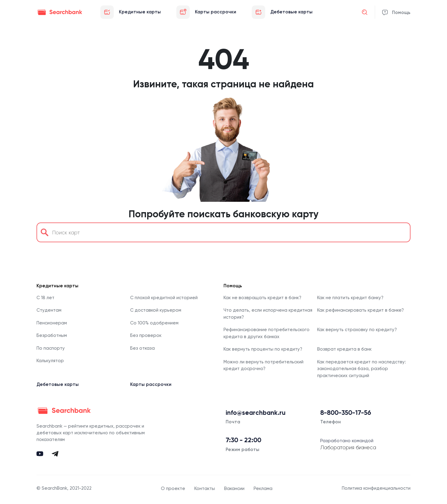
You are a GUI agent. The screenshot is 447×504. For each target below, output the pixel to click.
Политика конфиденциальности (376, 488)
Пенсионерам (52, 323)
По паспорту (51, 348)
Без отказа (142, 348)
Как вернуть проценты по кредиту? (263, 349)
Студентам (49, 310)
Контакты (205, 488)
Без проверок (146, 335)
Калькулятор (50, 361)
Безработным (52, 335)
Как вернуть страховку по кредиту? (357, 330)
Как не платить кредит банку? (350, 298)
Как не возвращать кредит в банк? (262, 298)
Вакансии (234, 488)
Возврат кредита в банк (344, 349)
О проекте (173, 488)
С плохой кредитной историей (164, 298)
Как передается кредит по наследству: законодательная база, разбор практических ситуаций (362, 369)
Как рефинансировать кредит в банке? (360, 310)
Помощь (401, 12)
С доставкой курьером (156, 310)
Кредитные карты (57, 286)
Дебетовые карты (58, 384)
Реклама (263, 488)
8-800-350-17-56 (346, 413)
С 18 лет (45, 298)
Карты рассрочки (151, 384)
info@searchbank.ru (256, 413)
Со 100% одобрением (154, 323)
